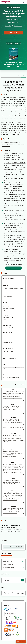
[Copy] (23, 401)
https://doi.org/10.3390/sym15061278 (14, 190)
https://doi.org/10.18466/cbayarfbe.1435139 (11, 532)
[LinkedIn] (18, 593)
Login (23, 2)
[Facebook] (4, 593)
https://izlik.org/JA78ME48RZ (11, 377)
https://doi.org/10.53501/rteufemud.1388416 (13, 398)
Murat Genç (9, 26)
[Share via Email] (23, 593)
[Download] (23, 580)
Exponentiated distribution (8, 142)
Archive (4, 540)
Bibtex (23, 385)
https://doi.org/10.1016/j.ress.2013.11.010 (15, 163)
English (18, 2)
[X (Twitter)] (14, 593)
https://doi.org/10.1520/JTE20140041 (14, 247)
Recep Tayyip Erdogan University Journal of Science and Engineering (13, 64)
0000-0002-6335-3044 (8, 309)
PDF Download (14, 33)
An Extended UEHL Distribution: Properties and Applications (11, 526)
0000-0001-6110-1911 (8, 318)
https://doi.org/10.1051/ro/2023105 (13, 264)
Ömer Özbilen (18, 26)
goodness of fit (6, 146)
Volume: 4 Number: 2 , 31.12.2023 (13, 547)
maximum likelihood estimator (16, 144)
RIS (17, 385)
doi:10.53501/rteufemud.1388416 (10, 411)
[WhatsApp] (9, 593)
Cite (13, 37)
